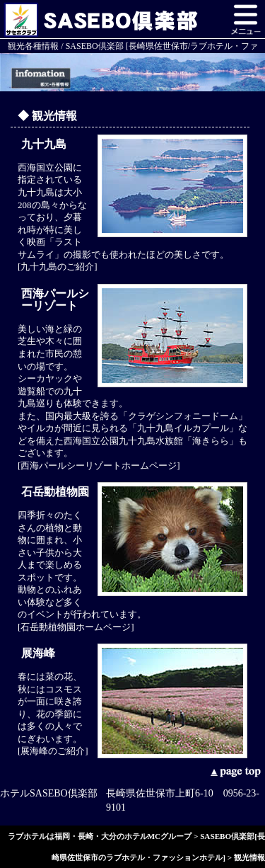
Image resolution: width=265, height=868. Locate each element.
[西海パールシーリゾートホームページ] (99, 466)
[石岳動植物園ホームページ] (76, 627)
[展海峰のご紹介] (53, 751)
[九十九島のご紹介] (58, 267)
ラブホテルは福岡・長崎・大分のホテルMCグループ (100, 836)
